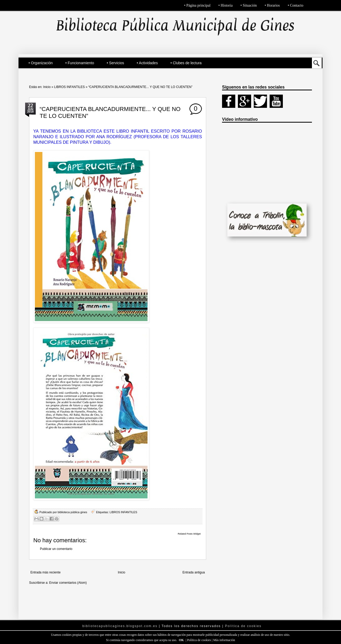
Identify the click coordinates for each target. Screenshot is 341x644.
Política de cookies (200, 640)
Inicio (47, 87)
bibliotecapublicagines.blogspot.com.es (120, 626)
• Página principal (197, 5)
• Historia (225, 5)
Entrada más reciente (45, 572)
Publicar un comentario (56, 549)
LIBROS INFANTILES (70, 87)
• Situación (249, 5)
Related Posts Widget (189, 534)
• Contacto (296, 5)
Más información (224, 640)
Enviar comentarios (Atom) (68, 583)
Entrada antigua (194, 572)
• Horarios (272, 5)
